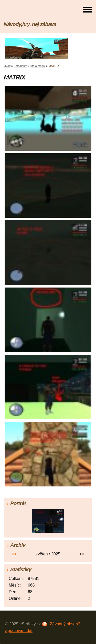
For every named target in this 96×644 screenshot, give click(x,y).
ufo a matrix (38, 66)
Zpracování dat (19, 631)
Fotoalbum (21, 66)
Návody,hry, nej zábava (30, 24)
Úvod (7, 66)
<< (14, 554)
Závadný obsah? (65, 624)
